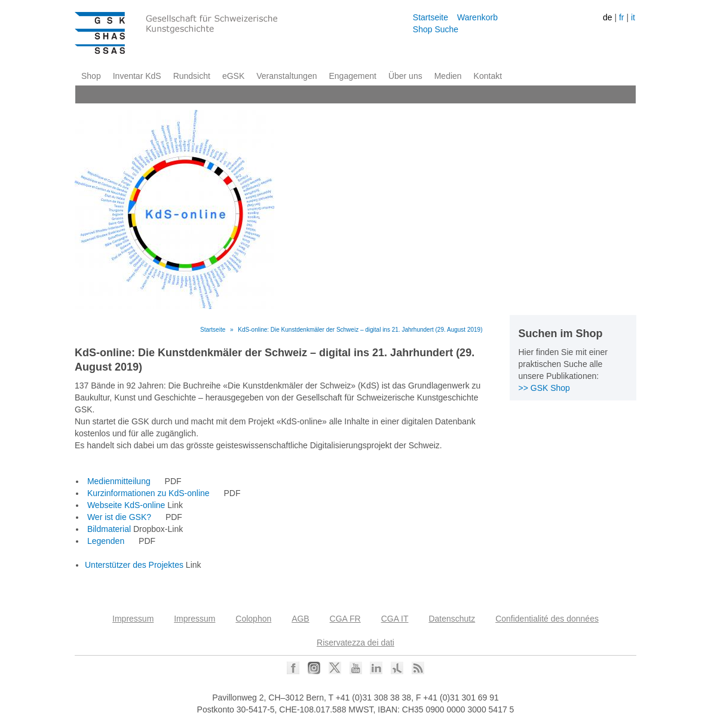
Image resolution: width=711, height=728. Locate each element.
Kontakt (488, 76)
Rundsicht (192, 76)
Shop (91, 76)
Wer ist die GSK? (119, 517)
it (633, 17)
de (608, 17)
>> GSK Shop (544, 388)
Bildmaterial (109, 529)
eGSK (233, 76)
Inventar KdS (137, 76)
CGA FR (345, 619)
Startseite (430, 17)
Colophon (253, 619)
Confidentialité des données (547, 619)
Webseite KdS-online (126, 505)
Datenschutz (452, 619)
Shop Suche (436, 29)
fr (622, 17)
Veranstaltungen (286, 76)
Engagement (352, 76)
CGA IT (395, 619)
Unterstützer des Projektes (134, 565)
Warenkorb (477, 17)
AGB (301, 619)
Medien (448, 76)
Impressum (133, 619)
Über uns (405, 76)
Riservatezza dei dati (355, 643)
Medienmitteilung (119, 481)
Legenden (106, 541)
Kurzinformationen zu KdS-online (148, 493)
